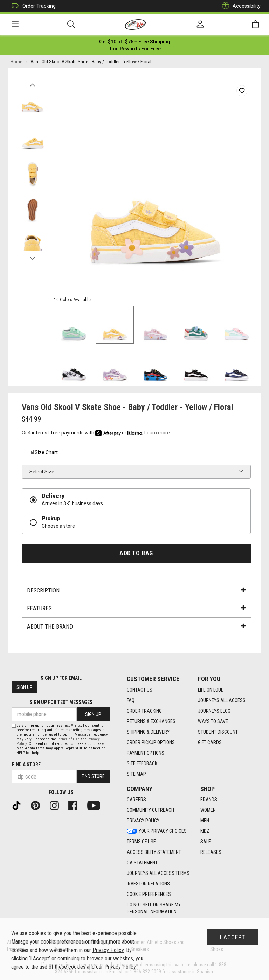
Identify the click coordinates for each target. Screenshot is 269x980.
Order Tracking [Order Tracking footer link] (144, 711)
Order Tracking (32, 6)
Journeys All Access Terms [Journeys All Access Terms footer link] (158, 873)
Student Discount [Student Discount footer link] (218, 732)
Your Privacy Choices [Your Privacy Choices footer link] (157, 831)
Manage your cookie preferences (47, 942)
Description (136, 591)
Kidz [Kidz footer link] (205, 831)
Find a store (26, 765)
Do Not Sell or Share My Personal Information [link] (154, 909)
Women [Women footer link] (208, 810)
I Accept (233, 937)
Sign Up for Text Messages (61, 703)
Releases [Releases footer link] (211, 852)
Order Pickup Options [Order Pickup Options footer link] (151, 742)
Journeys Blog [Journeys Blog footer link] (214, 711)
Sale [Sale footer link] (206, 842)
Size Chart (40, 453)
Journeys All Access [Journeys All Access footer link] (222, 700)
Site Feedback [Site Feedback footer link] (142, 763)
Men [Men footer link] (205, 821)
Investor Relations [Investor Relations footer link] (148, 884)
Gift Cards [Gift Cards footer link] (210, 742)
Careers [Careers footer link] (136, 800)
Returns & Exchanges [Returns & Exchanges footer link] (151, 721)
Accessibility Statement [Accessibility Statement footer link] (154, 852)
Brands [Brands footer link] (209, 800)
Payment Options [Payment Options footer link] (146, 753)
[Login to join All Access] (135, 42)
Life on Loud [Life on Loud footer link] (211, 690)
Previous (32, 83)
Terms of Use (68, 739)
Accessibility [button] (240, 6)
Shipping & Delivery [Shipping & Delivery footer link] (148, 732)
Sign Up (25, 688)
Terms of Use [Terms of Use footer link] (141, 842)
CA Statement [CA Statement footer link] (142, 863)
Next (32, 257)
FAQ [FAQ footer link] (131, 700)
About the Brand (136, 627)
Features (136, 609)
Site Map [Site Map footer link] (136, 774)
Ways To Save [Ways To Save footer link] (213, 721)
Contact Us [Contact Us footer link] (140, 690)
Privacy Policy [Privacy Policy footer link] (143, 821)
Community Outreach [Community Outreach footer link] (150, 810)
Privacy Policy (108, 950)
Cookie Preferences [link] (149, 895)
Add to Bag (136, 554)
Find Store (93, 777)
